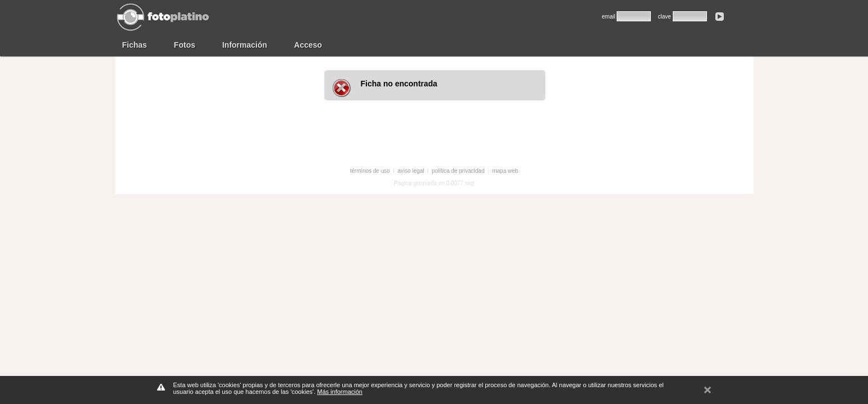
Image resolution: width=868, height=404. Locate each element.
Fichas (135, 45)
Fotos (185, 45)
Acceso (308, 45)
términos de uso (370, 171)
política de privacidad (458, 171)
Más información (340, 392)
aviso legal (411, 171)
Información (245, 45)
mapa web (505, 171)
